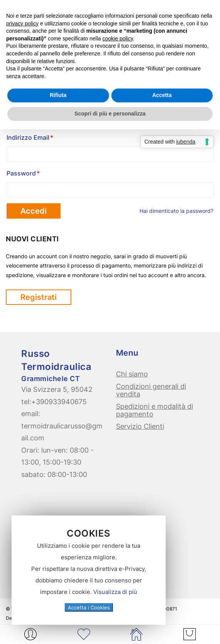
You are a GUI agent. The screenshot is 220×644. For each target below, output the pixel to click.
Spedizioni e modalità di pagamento (155, 410)
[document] (89, 570)
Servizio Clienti (140, 426)
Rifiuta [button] (58, 95)
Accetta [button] (162, 95)
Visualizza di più (115, 592)
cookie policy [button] (118, 38)
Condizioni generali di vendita (151, 390)
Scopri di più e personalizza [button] (110, 114)
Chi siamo (132, 374)
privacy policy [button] (22, 23)
